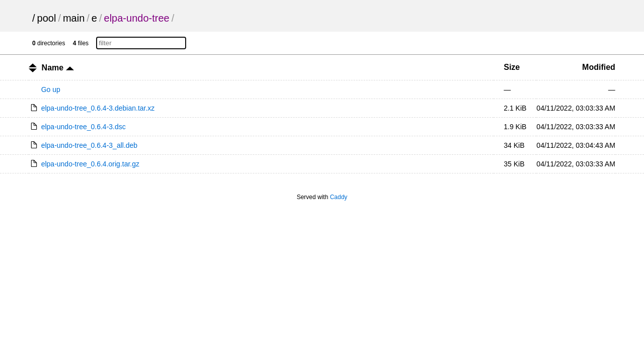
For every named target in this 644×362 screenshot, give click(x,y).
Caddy (339, 197)
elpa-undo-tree (137, 18)
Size (512, 67)
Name (58, 68)
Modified (599, 67)
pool (47, 18)
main (74, 18)
